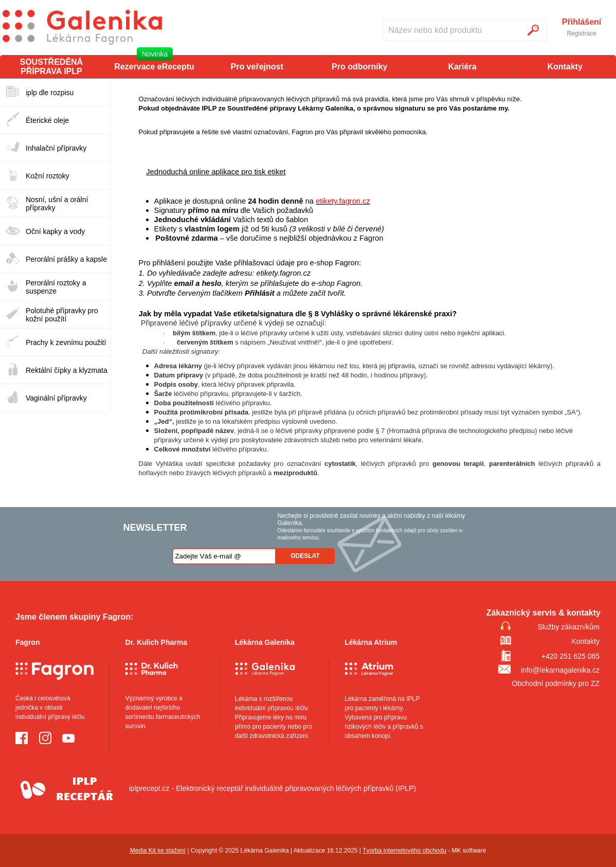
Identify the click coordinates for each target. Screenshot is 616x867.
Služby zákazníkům (568, 627)
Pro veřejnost (257, 67)
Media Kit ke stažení (158, 851)
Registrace (581, 33)
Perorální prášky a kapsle (66, 259)
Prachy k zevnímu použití (66, 342)
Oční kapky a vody (55, 231)
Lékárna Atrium (371, 642)
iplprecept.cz (93, 788)
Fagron (28, 642)
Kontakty (565, 67)
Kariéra (462, 67)
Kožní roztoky (48, 176)
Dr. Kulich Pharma (156, 642)
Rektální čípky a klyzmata (67, 370)
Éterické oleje (47, 120)
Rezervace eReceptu (154, 67)
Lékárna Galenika (265, 642)
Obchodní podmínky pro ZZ (556, 683)
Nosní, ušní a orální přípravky (57, 204)
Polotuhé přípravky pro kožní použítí (62, 315)
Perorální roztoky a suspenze (56, 287)
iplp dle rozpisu (50, 93)
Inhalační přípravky (56, 148)
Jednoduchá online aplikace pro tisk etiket (216, 172)
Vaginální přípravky (56, 398)
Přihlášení (582, 22)
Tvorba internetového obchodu (404, 851)
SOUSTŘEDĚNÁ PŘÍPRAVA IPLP (51, 67)
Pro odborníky (359, 67)
